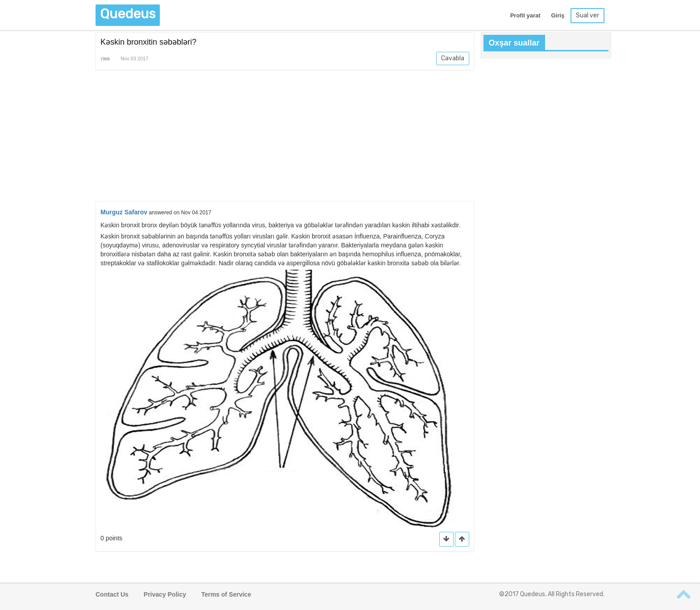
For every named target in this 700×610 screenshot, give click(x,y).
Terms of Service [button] (226, 594)
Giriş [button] (558, 15)
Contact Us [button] (112, 594)
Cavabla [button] (453, 58)
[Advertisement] (285, 137)
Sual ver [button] (587, 15)
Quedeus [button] (128, 14)
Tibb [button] (105, 59)
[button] (462, 539)
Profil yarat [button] (525, 15)
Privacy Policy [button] (165, 594)
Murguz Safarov (124, 212)
